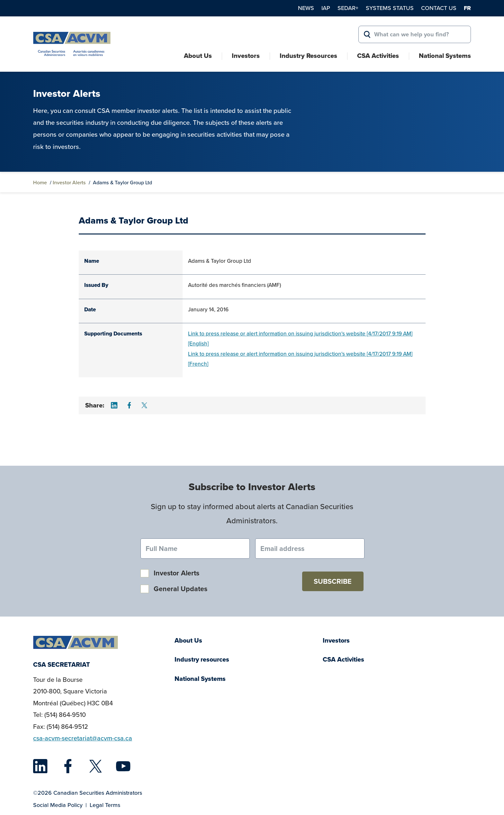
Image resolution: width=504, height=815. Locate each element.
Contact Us (439, 8)
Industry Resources (308, 56)
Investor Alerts (69, 182)
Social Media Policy (58, 805)
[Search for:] (415, 34)
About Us (198, 56)
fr (467, 8)
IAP (326, 8)
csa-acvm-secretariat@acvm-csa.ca (83, 738)
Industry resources (202, 659)
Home (40, 182)
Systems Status (390, 8)
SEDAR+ (348, 8)
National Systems (445, 56)
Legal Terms (105, 805)
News (306, 8)
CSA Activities (378, 56)
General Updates (180, 589)
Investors (246, 56)
